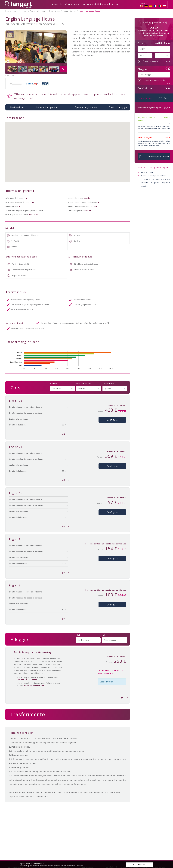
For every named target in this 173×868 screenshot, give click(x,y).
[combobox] (63, 388)
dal (78, 635)
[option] (36, 52)
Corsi (111, 107)
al (104, 635)
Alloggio (123, 107)
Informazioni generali (47, 107)
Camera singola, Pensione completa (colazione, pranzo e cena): (37, 684)
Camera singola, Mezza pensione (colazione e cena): (36, 679)
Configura (113, 419)
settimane (108, 383)
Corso (54, 383)
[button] (68, 149)
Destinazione (17, 107)
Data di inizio (84, 383)
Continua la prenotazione (153, 156)
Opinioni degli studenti (87, 107)
